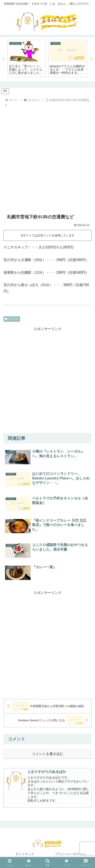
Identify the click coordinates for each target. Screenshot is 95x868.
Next (92, 59)
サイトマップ (25, 854)
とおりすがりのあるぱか (47, 772)
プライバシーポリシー (70, 854)
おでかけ (12, 319)
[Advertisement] (47, 158)
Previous (3, 59)
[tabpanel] (27, 58)
